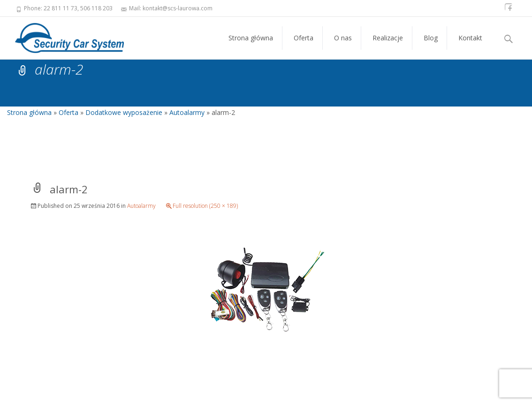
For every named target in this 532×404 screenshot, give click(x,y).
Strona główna (251, 46)
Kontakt (470, 46)
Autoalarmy (187, 112)
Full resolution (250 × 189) (205, 206)
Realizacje (388, 46)
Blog (431, 46)
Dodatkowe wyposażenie (124, 112)
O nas (343, 46)
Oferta (304, 46)
